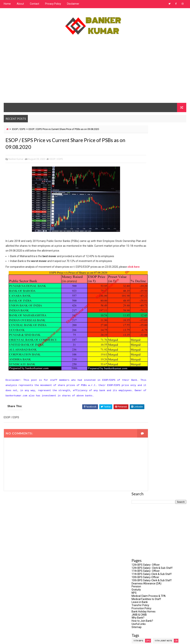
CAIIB (158, 301)
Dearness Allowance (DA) (146, 218)
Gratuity (136, 224)
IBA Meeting (160, 347)
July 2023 (137, 552)
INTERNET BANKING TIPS (146, 373)
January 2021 (140, 591)
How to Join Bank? (142, 255)
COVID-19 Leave (141, 314)
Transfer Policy (140, 240)
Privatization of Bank (145, 412)
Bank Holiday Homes (144, 246)
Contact (35, 4)
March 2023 (139, 556)
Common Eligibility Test (147, 308)
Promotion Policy (141, 243)
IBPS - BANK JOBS (142, 353)
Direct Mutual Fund (145, 327)
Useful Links (139, 258)
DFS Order (152, 321)
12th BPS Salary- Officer (146, 199)
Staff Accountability (145, 444)
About (20, 4)
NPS (134, 227)
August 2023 (139, 547)
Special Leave (141, 438)
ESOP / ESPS (19, 129)
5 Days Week (160, 282)
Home (7, 4)
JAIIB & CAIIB (139, 249)
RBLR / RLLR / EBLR (143, 418)
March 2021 (139, 583)
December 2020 (141, 596)
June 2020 (138, 622)
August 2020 (139, 614)
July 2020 (137, 618)
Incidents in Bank (157, 360)
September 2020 (141, 609)
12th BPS (138, 282)
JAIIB (170, 373)
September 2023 (141, 543)
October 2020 (140, 605)
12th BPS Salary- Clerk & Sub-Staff (152, 202)
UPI (169, 444)
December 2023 (141, 534)
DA (135, 321)
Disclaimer (73, 4)
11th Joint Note (163, 275)
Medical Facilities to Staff (146, 234)
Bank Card (139, 301)
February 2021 (140, 587)
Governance (163, 340)
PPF (153, 405)
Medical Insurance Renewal (149, 379)
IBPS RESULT (168, 353)
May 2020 (137, 627)
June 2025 (138, 530)
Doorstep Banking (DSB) (147, 334)
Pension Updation (163, 399)
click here (20, 274)
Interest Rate (141, 366)
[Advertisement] (95, 73)
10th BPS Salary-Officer (145, 212)
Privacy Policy (53, 4)
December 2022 (141, 565)
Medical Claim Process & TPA (149, 230)
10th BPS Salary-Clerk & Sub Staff (152, 215)
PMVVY (137, 405)
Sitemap (137, 262)
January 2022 (140, 574)
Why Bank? (138, 252)
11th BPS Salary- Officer (146, 205)
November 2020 (141, 600)
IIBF (135, 360)
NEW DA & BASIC (142, 392)
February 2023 (140, 560)
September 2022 (141, 569)
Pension (136, 221)
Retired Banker (142, 425)
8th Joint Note (142, 288)
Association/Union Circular (149, 295)
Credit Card (166, 314)
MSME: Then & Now (144, 386)
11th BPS (138, 275)
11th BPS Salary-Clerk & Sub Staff (152, 208)
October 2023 (140, 538)
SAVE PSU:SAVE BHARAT (146, 431)
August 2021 (139, 578)
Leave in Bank (140, 237)
